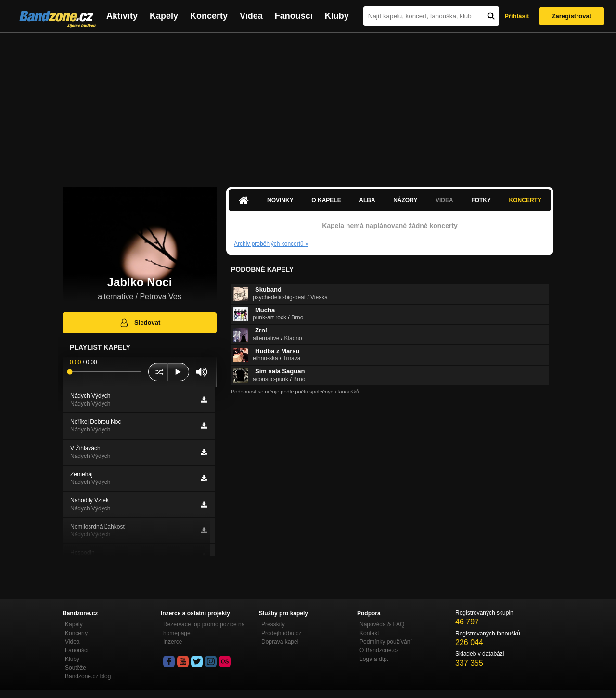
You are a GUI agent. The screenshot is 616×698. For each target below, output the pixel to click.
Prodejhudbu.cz (281, 633)
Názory (405, 200)
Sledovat (140, 323)
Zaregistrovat (572, 16)
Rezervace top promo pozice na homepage (204, 629)
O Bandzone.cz (379, 650)
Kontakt (369, 633)
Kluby (337, 16)
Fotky (481, 200)
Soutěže (76, 668)
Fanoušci (294, 16)
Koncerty (209, 16)
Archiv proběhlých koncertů (271, 244)
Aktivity (122, 16)
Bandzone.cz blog (88, 676)
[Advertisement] (308, 105)
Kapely (164, 16)
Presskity (273, 624)
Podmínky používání (386, 642)
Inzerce (173, 642)
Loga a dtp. (374, 659)
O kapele (326, 200)
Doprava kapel (280, 642)
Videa (251, 16)
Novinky (280, 200)
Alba (367, 200)
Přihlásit (517, 16)
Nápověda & (382, 624)
